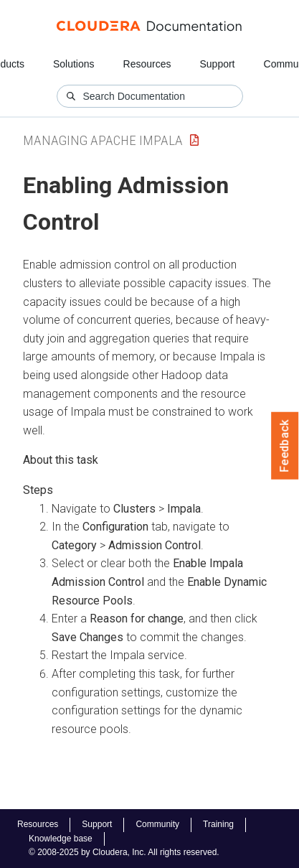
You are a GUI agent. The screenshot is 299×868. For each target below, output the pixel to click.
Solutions (74, 64)
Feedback (285, 446)
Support (217, 64)
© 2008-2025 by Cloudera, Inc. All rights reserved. (124, 852)
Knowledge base (61, 839)
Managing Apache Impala (103, 140)
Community (157, 824)
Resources (147, 64)
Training (218, 824)
